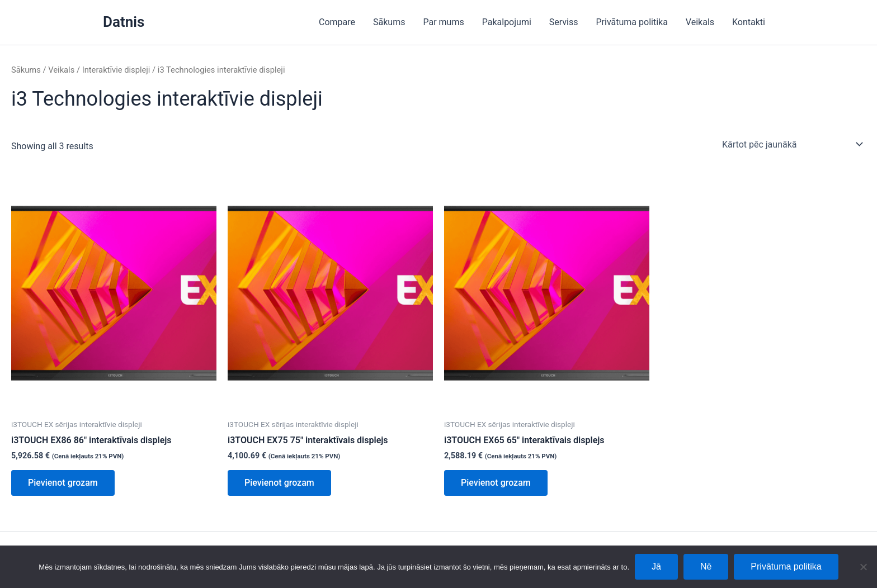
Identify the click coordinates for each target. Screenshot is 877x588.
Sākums (389, 22)
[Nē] (863, 567)
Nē (706, 566)
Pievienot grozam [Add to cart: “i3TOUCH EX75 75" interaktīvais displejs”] (279, 483)
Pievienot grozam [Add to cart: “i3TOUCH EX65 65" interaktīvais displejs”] (496, 483)
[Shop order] (792, 144)
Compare (337, 22)
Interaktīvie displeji (116, 70)
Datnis (124, 22)
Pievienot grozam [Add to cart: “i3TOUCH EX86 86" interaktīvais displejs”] (63, 483)
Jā (656, 566)
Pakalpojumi (507, 22)
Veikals (700, 22)
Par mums (443, 22)
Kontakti (749, 22)
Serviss (564, 22)
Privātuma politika (632, 22)
